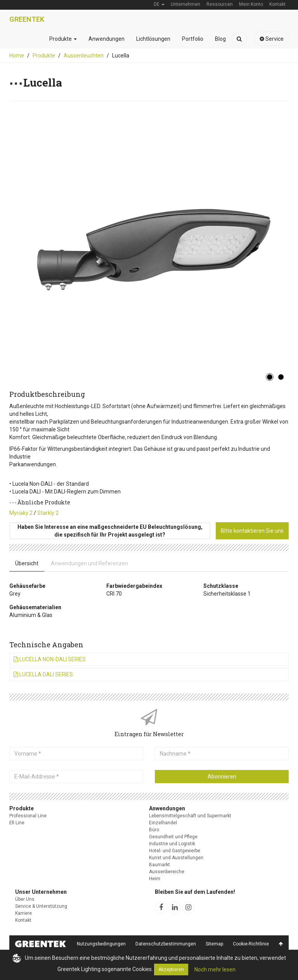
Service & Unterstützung (41, 906)
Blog (220, 39)
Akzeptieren (171, 970)
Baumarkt (159, 865)
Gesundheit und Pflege (173, 837)
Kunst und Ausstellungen (176, 858)
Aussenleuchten (84, 56)
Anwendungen (107, 39)
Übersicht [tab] (27, 563)
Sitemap (214, 944)
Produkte (63, 39)
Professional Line (28, 816)
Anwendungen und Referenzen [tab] (89, 563)
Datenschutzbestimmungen (166, 944)
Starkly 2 (48, 513)
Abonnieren (222, 777)
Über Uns (25, 899)
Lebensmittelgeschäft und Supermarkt (190, 816)
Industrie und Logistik (172, 844)
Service (272, 39)
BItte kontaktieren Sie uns (252, 531)
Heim (155, 879)
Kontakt (23, 920)
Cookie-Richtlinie (251, 944)
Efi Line (17, 823)
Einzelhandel (163, 823)
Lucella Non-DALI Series (50, 659)
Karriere (23, 913)
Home (17, 56)
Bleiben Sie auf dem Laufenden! (195, 892)
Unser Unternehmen (41, 892)
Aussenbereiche (167, 872)
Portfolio (193, 39)
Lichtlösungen (153, 39)
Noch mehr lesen (215, 970)
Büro (154, 830)
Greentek (27, 19)
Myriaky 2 (21, 513)
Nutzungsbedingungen (101, 944)
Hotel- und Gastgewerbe (175, 851)
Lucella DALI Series (43, 674)
